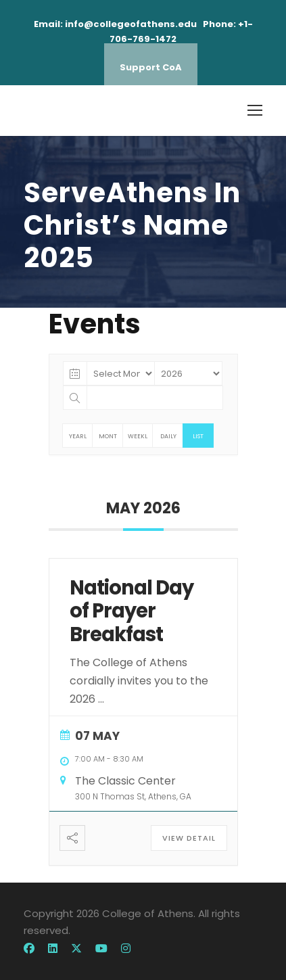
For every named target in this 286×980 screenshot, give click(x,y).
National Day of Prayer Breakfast (132, 611)
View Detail (189, 838)
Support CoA (151, 67)
